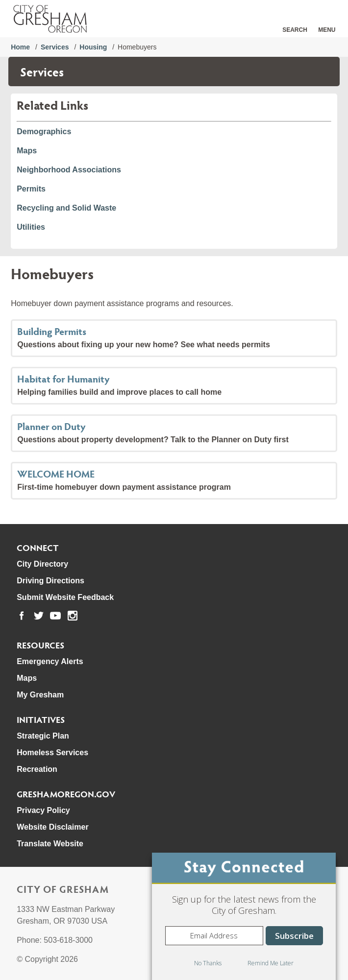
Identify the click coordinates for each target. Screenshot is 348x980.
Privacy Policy (43, 810)
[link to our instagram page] (73, 616)
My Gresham (40, 695)
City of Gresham (63, 889)
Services (55, 47)
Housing (93, 47)
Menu (327, 30)
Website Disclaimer (52, 827)
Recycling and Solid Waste (66, 208)
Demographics (44, 131)
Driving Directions (50, 581)
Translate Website (50, 844)
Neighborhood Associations (69, 170)
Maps (27, 151)
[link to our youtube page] (55, 616)
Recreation (37, 769)
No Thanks (208, 963)
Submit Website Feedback (65, 597)
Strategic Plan (43, 736)
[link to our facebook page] (22, 616)
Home (20, 47)
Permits (31, 189)
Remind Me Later (271, 963)
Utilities (31, 227)
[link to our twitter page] (39, 616)
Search (295, 30)
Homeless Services (52, 753)
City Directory (42, 564)
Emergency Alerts (50, 661)
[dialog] (244, 916)
